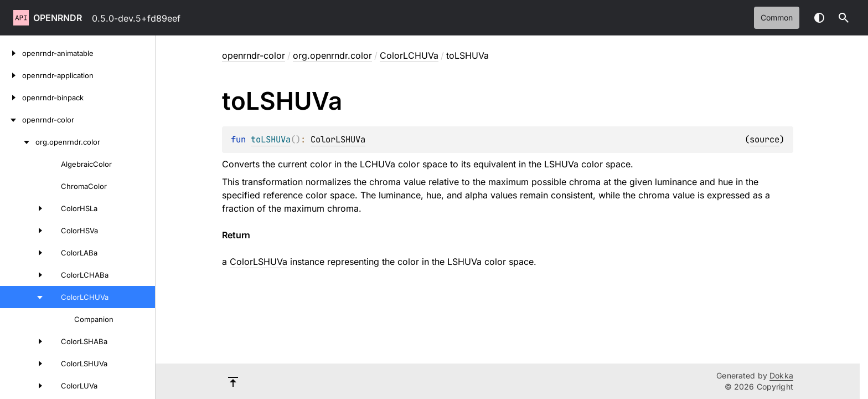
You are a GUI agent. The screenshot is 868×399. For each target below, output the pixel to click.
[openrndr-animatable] (11, 53)
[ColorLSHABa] (24, 341)
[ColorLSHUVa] (24, 364)
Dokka (781, 375)
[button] (844, 18)
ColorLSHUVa (338, 139)
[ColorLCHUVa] (24, 297)
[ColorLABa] (24, 253)
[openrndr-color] (11, 120)
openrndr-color (254, 55)
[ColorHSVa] (24, 231)
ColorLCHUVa (409, 55)
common (777, 17)
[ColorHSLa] (24, 208)
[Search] (844, 18)
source (764, 139)
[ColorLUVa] (24, 386)
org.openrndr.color (332, 55)
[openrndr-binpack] (11, 98)
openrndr (58, 18)
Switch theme (819, 18)
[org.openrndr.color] (18, 142)
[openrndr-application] (11, 75)
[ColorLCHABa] (24, 275)
